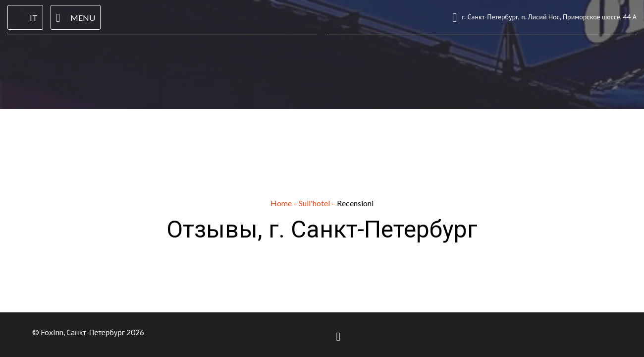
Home (282, 203)
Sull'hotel (315, 203)
